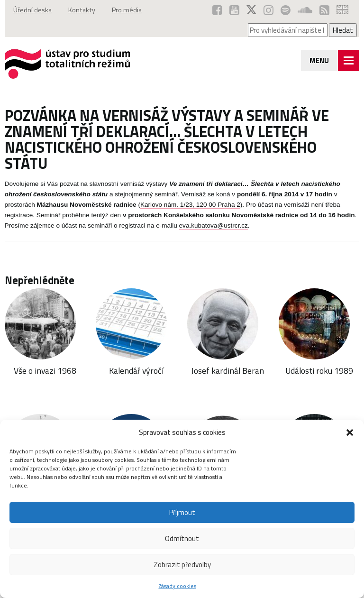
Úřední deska (32, 10)
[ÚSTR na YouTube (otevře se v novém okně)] (234, 10)
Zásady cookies (177, 586)
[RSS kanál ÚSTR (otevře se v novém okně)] (324, 10)
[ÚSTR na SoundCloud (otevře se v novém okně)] (305, 10)
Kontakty (82, 10)
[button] (350, 432)
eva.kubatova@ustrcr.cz (214, 225)
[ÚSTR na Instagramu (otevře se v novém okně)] (268, 10)
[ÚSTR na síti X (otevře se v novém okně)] (251, 10)
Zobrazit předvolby (182, 565)
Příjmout (182, 512)
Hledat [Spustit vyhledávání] (343, 30)
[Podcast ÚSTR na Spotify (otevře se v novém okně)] (286, 10)
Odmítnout (182, 538)
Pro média (127, 10)
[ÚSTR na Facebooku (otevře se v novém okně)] (217, 10)
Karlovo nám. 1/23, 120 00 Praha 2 (190, 205)
